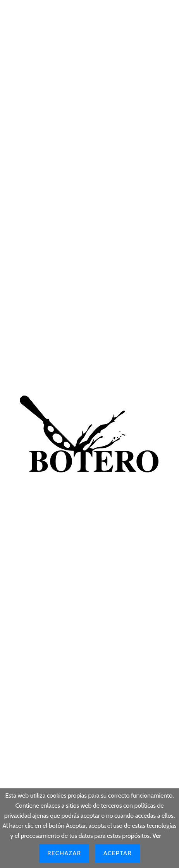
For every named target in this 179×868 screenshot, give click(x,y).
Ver (157, 836)
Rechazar (64, 853)
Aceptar (118, 853)
